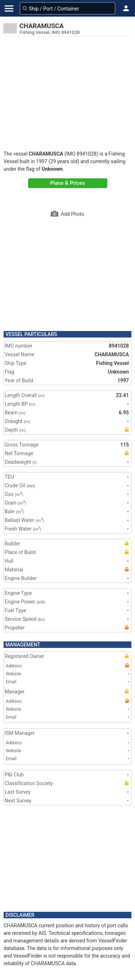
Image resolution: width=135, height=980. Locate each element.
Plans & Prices (67, 183)
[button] (126, 8)
